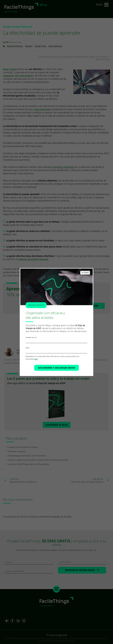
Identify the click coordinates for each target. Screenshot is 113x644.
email (28, 349)
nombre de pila (31, 339)
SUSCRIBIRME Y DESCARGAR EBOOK (56, 369)
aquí (36, 360)
